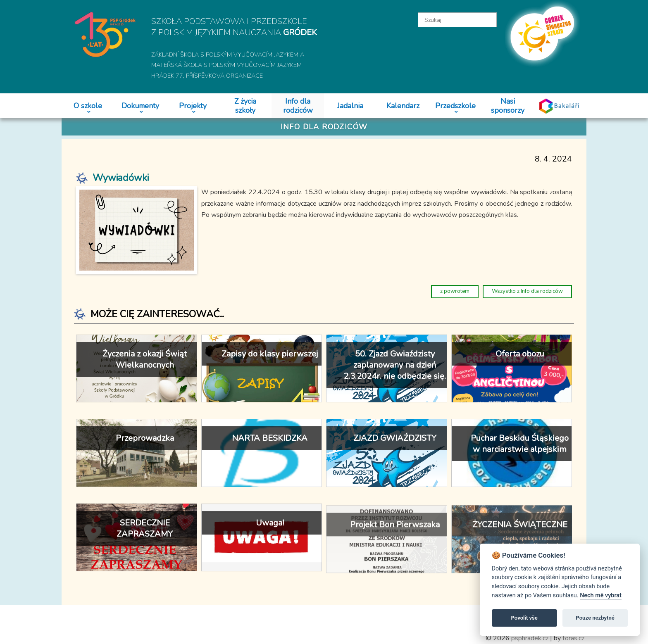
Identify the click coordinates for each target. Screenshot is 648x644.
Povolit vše (524, 618)
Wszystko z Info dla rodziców (527, 291)
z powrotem (455, 291)
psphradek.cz (530, 638)
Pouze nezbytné (595, 618)
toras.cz (573, 638)
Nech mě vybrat (601, 595)
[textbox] (457, 20)
